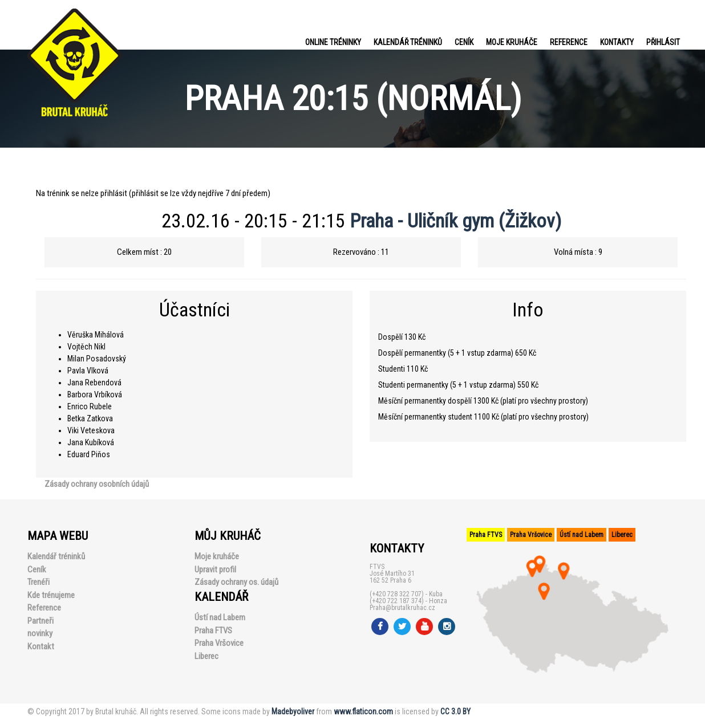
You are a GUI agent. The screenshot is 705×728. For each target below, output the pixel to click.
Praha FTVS (213, 631)
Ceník (464, 42)
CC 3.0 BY (455, 711)
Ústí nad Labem (220, 617)
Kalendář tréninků (408, 42)
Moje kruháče (512, 42)
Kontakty (617, 42)
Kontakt (41, 646)
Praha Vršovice (219, 643)
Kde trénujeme (51, 595)
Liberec (206, 656)
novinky (40, 633)
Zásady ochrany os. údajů (236, 582)
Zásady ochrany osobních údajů (97, 484)
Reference (569, 42)
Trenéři (39, 582)
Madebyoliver (293, 711)
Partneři (40, 621)
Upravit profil (215, 570)
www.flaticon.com (363, 711)
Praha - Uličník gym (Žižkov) (455, 221)
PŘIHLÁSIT (663, 42)
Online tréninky (333, 42)
